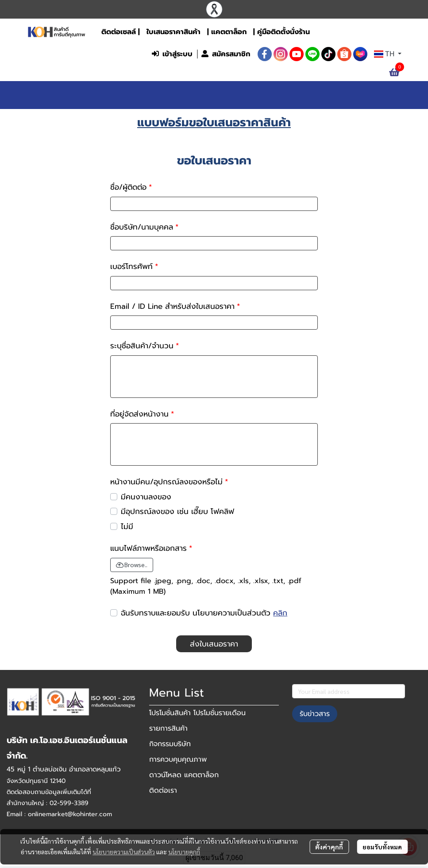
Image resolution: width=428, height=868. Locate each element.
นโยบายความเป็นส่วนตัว (124, 852)
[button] (89, 54)
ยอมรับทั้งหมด (382, 847)
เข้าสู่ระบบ (172, 54)
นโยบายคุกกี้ (184, 852)
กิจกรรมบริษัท (170, 744)
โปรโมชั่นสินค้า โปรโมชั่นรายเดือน (197, 713)
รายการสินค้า (168, 728)
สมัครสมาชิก (226, 54)
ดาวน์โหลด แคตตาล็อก (184, 775)
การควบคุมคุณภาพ (178, 759)
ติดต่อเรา (163, 790)
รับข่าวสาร (315, 714)
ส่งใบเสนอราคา (214, 644)
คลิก (280, 613)
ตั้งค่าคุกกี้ (329, 847)
